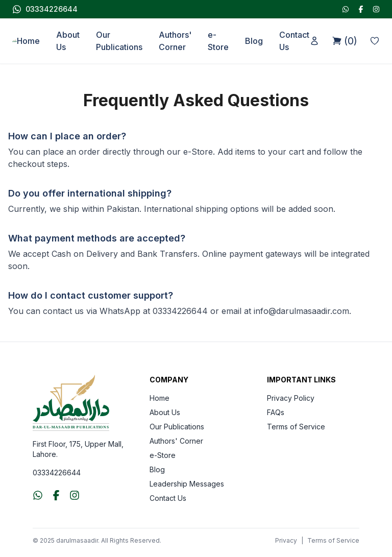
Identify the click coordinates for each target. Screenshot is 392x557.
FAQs (276, 412)
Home (28, 41)
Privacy (286, 540)
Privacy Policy (291, 398)
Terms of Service (296, 427)
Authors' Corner (175, 41)
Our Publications (119, 41)
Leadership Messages (187, 484)
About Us (68, 41)
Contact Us (294, 41)
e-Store (218, 41)
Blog (254, 41)
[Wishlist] (375, 41)
